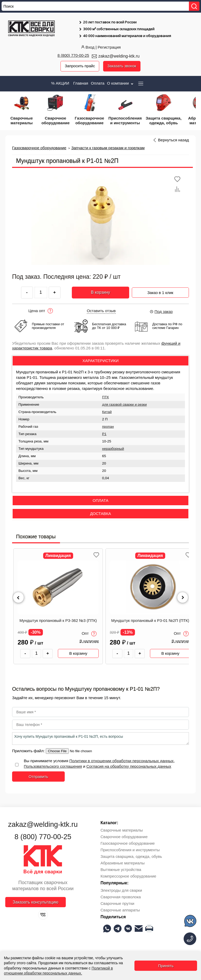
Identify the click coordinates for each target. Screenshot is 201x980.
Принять (166, 966)
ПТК (105, 397)
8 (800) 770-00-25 (73, 55)
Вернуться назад (174, 140)
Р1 (104, 434)
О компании (121, 83)
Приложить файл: (29, 751)
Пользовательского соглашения (53, 766)
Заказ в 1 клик (160, 292)
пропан (108, 427)
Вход (87, 47)
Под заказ (161, 311)
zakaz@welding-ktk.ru (119, 56)
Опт (89, 634)
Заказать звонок (122, 66)
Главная (81, 83)
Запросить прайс (79, 66)
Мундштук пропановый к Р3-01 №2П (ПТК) (150, 621)
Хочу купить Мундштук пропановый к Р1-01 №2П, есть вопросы (100, 739)
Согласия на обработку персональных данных (129, 766)
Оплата (98, 83)
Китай (107, 412)
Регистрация (109, 47)
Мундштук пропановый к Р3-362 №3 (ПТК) (58, 621)
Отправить (38, 777)
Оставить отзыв (101, 311)
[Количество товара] (37, 654)
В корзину (100, 293)
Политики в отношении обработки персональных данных (121, 761)
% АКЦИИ (60, 83)
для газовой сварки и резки (124, 405)
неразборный (113, 449)
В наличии (89, 641)
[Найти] (194, 6)
